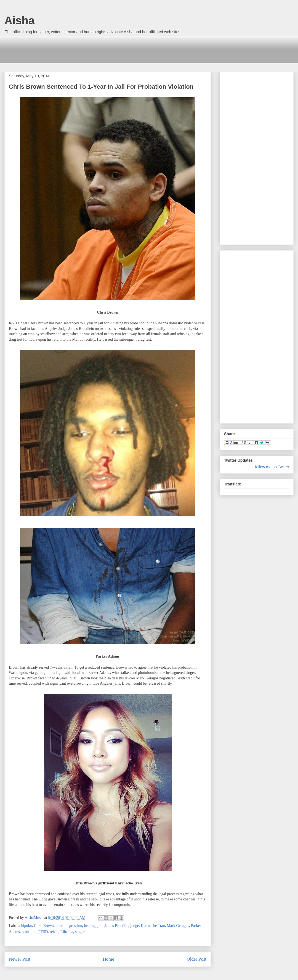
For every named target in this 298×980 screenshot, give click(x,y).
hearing (90, 926)
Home (109, 959)
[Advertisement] (109, 49)
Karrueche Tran (153, 926)
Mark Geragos (178, 926)
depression (74, 926)
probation (29, 932)
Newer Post (20, 959)
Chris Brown (44, 926)
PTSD (43, 932)
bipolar (27, 926)
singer (80, 932)
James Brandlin (116, 926)
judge (135, 926)
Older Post (197, 959)
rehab (54, 932)
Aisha (19, 20)
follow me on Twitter (272, 467)
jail (100, 926)
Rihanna (67, 932)
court (60, 926)
